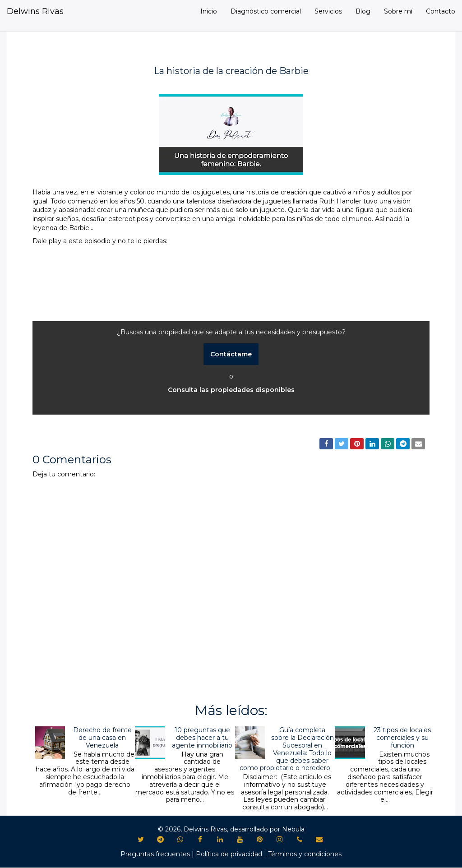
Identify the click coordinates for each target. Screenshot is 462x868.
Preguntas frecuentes (155, 854)
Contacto (441, 11)
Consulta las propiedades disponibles (231, 390)
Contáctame (231, 354)
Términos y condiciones (305, 854)
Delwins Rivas (35, 11)
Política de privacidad (229, 854)
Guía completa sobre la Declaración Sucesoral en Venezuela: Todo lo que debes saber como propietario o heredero (287, 749)
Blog (363, 11)
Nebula (293, 829)
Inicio (209, 11)
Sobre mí (398, 11)
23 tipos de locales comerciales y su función (402, 738)
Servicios (328, 11)
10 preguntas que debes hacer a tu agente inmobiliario (202, 738)
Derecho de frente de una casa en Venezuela (102, 738)
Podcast (52, 425)
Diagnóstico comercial (266, 11)
